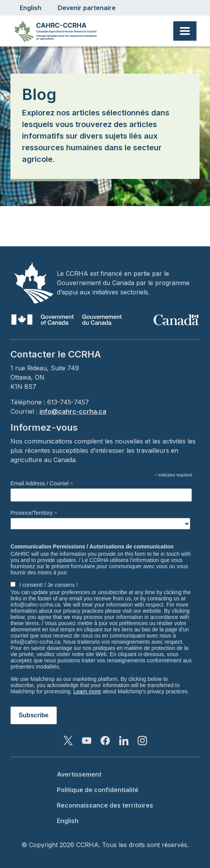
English (31, 8)
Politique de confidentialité (98, 790)
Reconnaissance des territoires (105, 805)
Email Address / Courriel (42, 484)
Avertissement (79, 774)
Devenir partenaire (87, 8)
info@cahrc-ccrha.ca (73, 411)
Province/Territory (34, 513)
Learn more (87, 691)
